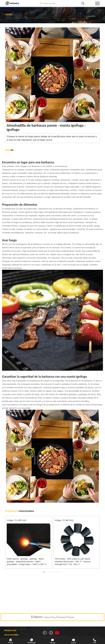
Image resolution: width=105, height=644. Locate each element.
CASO (27, 18)
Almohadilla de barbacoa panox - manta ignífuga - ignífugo (47, 18)
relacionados (20, 511)
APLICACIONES (13, 18)
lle (9, 150)
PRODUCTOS (10, 630)
